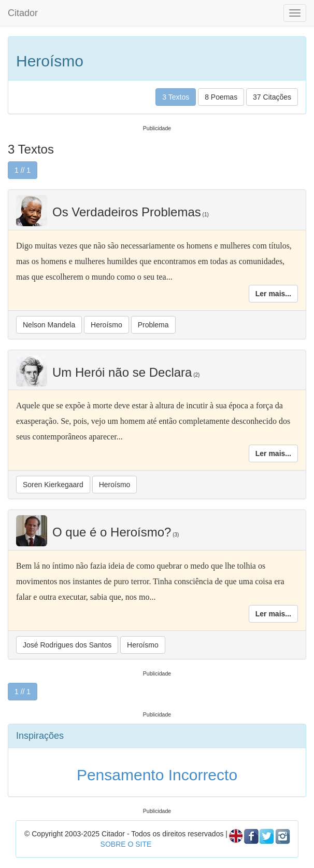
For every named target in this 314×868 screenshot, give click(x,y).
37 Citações (272, 97)
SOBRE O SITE (126, 844)
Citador (23, 13)
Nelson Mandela (49, 325)
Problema (153, 325)
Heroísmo (106, 325)
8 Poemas (221, 97)
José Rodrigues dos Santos (67, 645)
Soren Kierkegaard (53, 485)
